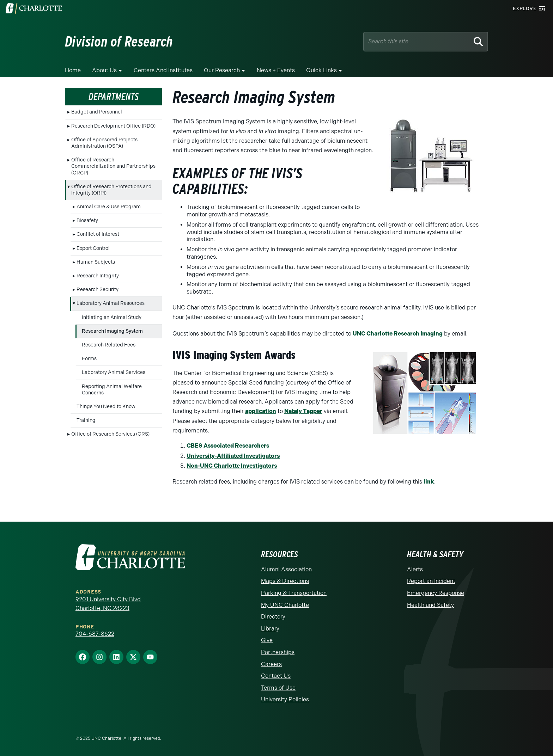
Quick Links (321, 70)
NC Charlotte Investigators (241, 466)
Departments (114, 97)
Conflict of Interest (98, 234)
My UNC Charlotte (285, 605)
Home (73, 70)
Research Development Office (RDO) (113, 126)
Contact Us (276, 676)
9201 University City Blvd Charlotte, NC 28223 (108, 604)
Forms (89, 359)
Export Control (93, 248)
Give (267, 640)
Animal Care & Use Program (109, 207)
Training (86, 420)
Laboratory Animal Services (114, 372)
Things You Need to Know (106, 407)
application (261, 411)
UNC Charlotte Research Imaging (398, 334)
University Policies (285, 699)
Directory (273, 617)
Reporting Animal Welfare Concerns (112, 390)
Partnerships (278, 652)
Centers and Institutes (163, 70)
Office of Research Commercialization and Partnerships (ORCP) (113, 166)
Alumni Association (286, 569)
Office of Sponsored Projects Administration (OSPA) (104, 143)
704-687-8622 (95, 634)
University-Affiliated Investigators (233, 456)
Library (270, 629)
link (429, 482)
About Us (104, 70)
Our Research (222, 70)
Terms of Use (278, 688)
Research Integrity (98, 276)
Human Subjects (96, 262)
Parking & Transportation (294, 593)
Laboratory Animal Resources (111, 303)
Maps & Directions (285, 581)
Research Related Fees (109, 345)
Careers (271, 664)
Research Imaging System (112, 331)
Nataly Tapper (303, 411)
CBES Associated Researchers (228, 446)
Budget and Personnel (97, 112)
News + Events (276, 70)
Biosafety (87, 220)
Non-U (195, 466)
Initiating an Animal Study (112, 317)
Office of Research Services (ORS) (110, 434)
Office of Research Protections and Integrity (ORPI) (111, 190)
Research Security (98, 290)
